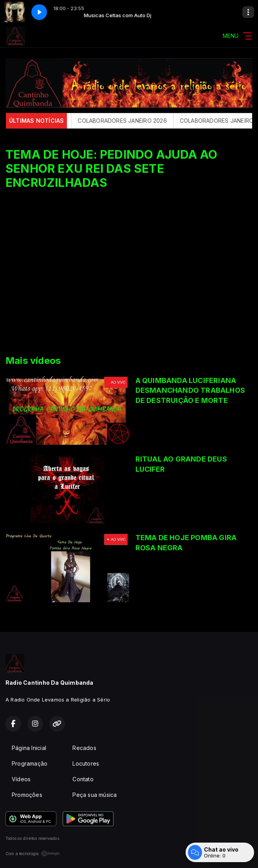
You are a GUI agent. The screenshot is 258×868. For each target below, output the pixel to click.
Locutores (86, 763)
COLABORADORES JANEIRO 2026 (126, 121)
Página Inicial (29, 748)
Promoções (27, 795)
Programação (30, 763)
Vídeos (21, 779)
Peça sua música (95, 795)
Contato (83, 779)
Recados (84, 748)
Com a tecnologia (33, 854)
